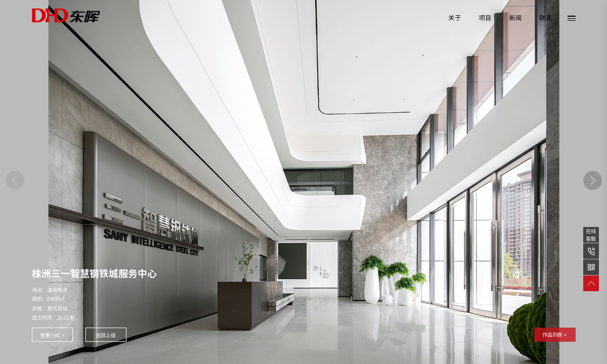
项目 (485, 18)
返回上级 (106, 335)
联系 (546, 18)
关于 (455, 18)
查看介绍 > (52, 335)
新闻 (515, 18)
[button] (593, 180)
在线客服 (591, 235)
